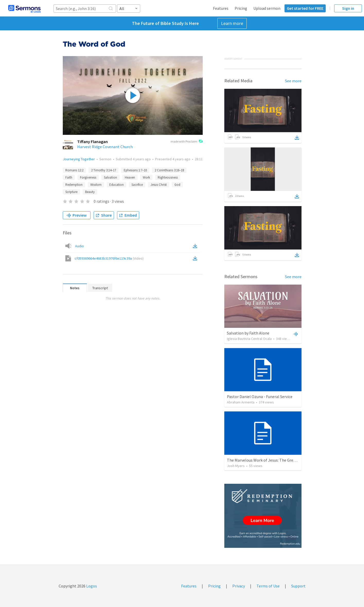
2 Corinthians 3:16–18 (169, 170)
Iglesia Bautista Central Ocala (249, 339)
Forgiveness (88, 177)
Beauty (90, 192)
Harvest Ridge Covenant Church (105, 147)
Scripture (71, 192)
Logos (91, 586)
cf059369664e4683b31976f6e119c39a (109, 258)
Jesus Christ (159, 185)
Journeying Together (79, 159)
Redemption (74, 185)
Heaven (130, 177)
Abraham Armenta (241, 402)
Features (221, 8)
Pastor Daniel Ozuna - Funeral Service (260, 397)
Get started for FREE (305, 8)
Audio (79, 246)
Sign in (348, 8)
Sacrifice (137, 185)
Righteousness (168, 177)
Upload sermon (267, 8)
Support (298, 586)
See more (293, 81)
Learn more (232, 23)
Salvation (110, 177)
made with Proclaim (187, 142)
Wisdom (96, 185)
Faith (69, 177)
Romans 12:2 (74, 170)
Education (117, 185)
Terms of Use (268, 586)
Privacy (239, 586)
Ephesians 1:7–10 (135, 170)
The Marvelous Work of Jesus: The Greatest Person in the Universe (285, 460)
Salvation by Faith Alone (248, 333)
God (177, 185)
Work (146, 177)
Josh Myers (236, 466)
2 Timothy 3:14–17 (104, 170)
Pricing (241, 8)
